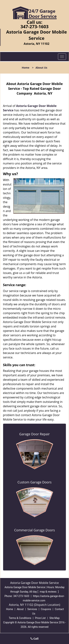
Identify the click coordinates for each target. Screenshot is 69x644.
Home (25, 68)
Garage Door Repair (35, 434)
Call (35, 638)
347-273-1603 (34, 26)
